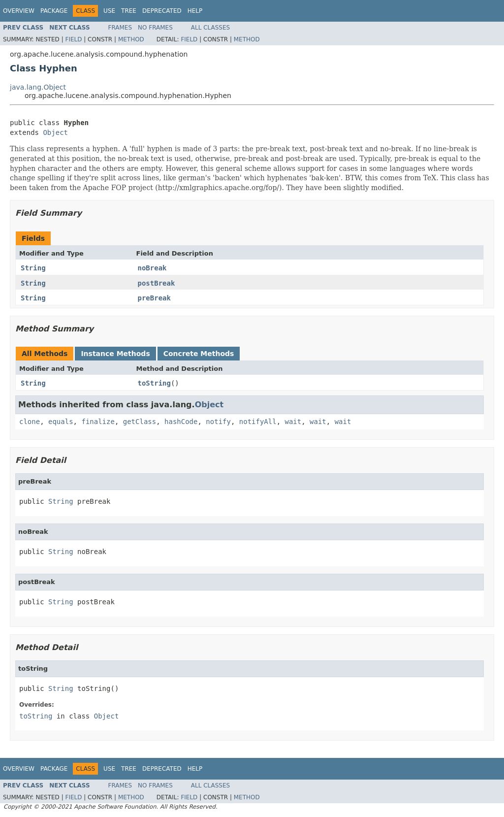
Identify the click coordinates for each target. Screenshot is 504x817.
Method (131, 39)
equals (61, 422)
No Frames (155, 28)
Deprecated (162, 11)
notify (218, 422)
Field (73, 39)
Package (54, 11)
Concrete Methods (199, 354)
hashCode (181, 422)
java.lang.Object (38, 87)
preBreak (154, 298)
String (33, 268)
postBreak (157, 283)
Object (55, 132)
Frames (120, 28)
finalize (98, 422)
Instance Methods (115, 354)
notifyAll (258, 422)
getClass (140, 422)
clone (30, 422)
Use (109, 11)
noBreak (152, 268)
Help (195, 11)
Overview (19, 11)
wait (293, 422)
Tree (129, 11)
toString (154, 383)
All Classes (210, 28)
